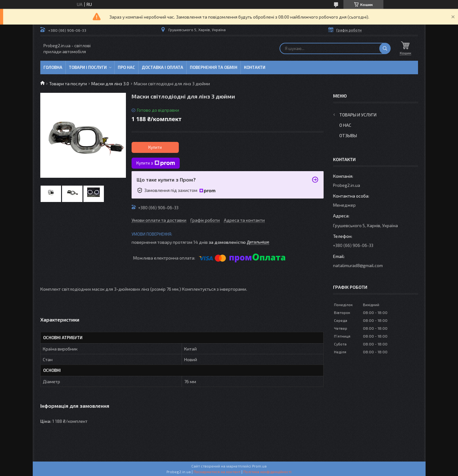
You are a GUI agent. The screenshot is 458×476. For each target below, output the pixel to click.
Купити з (156, 163)
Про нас (126, 67)
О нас (345, 125)
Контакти (255, 67)
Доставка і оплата (162, 67)
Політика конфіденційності (267, 472)
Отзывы (348, 135)
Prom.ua (259, 466)
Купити (155, 147)
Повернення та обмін (214, 67)
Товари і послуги (88, 67)
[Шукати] (385, 48)
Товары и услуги (358, 115)
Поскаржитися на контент (217, 472)
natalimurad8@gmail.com (358, 265)
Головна (53, 67)
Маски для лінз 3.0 (110, 84)
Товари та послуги (68, 84)
